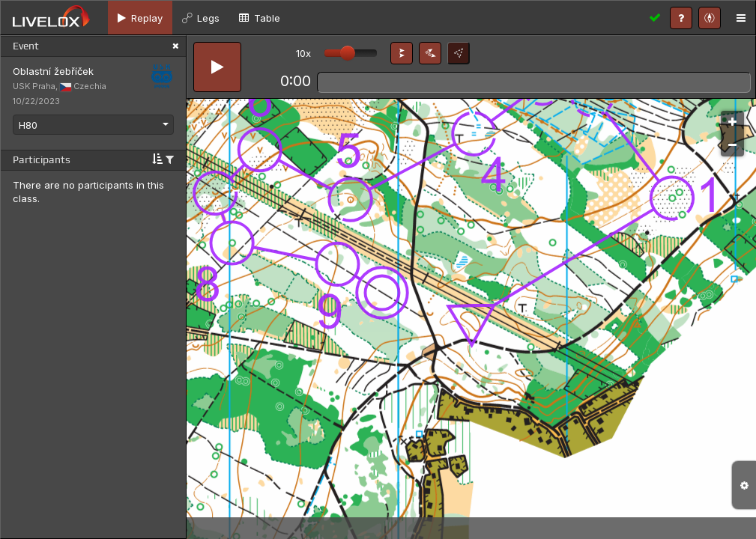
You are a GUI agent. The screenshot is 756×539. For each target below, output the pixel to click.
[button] (402, 53)
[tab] (140, 18)
